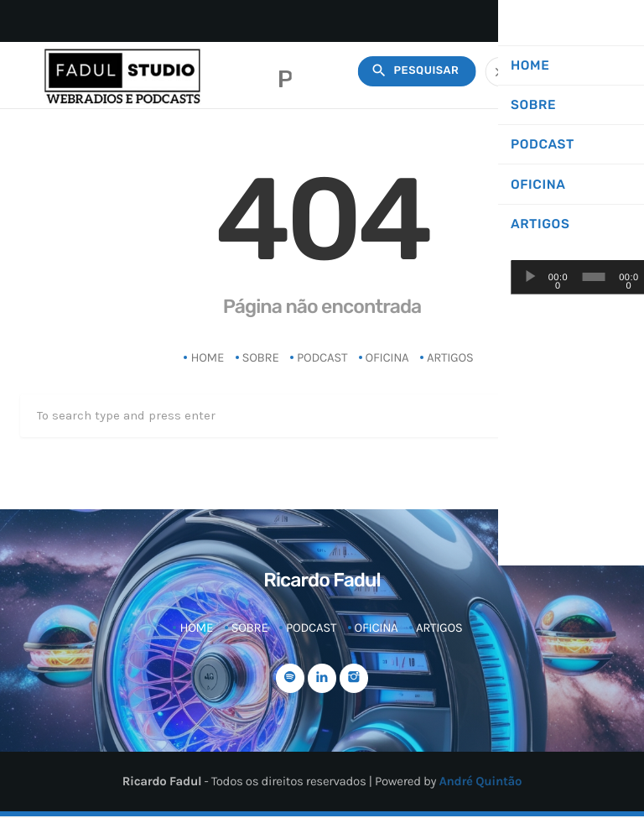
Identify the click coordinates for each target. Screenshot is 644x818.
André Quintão (480, 782)
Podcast (322, 357)
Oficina (387, 357)
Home (207, 357)
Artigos (450, 357)
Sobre (261, 357)
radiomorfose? (554, 76)
